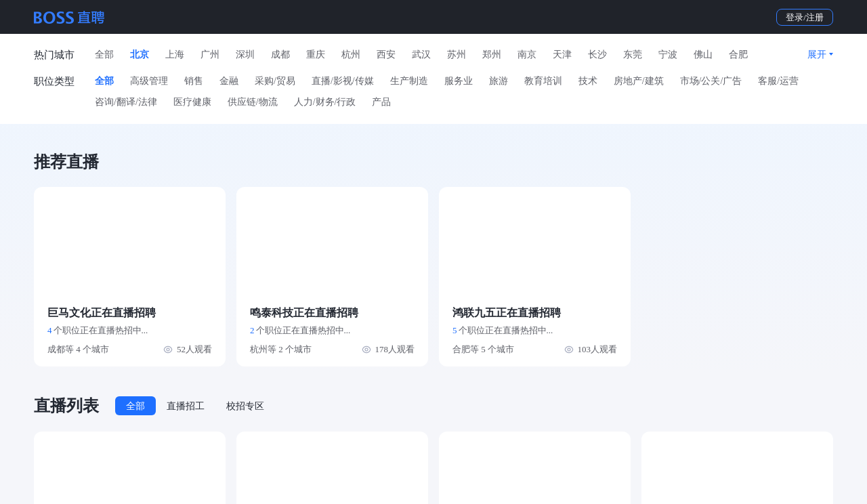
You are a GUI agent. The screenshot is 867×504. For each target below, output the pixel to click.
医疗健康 (192, 102)
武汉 (421, 55)
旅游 (499, 81)
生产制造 (409, 81)
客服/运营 (778, 81)
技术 (588, 81)
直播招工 (186, 406)
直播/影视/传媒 (343, 81)
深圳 (245, 55)
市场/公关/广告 (711, 81)
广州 (210, 55)
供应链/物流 (253, 102)
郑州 (492, 55)
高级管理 (149, 81)
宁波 (668, 55)
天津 (562, 55)
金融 (229, 81)
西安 (386, 55)
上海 (175, 55)
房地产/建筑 (639, 81)
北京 (140, 55)
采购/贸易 (275, 81)
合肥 (738, 55)
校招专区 (245, 406)
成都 (280, 55)
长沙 (597, 55)
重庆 (316, 55)
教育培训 (543, 81)
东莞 (633, 55)
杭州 (351, 55)
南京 (527, 55)
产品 (381, 102)
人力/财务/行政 (325, 102)
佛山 (703, 55)
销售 (194, 81)
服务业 (459, 81)
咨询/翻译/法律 (126, 102)
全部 (104, 55)
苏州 (457, 55)
